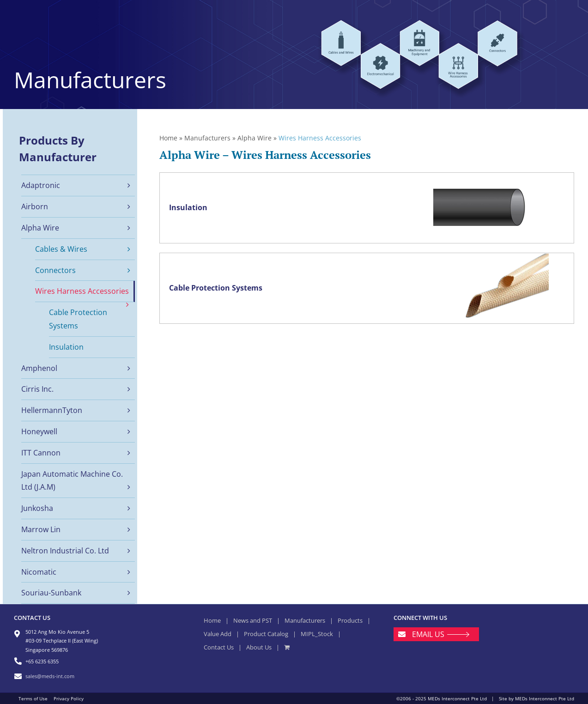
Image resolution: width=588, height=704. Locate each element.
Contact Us (219, 647)
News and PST (253, 620)
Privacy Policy (69, 698)
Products (350, 620)
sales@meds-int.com (50, 676)
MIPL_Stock (317, 634)
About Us (259, 647)
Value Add (218, 634)
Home (168, 138)
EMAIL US (428, 634)
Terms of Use (33, 698)
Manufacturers (207, 138)
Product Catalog (266, 634)
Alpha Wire (255, 138)
